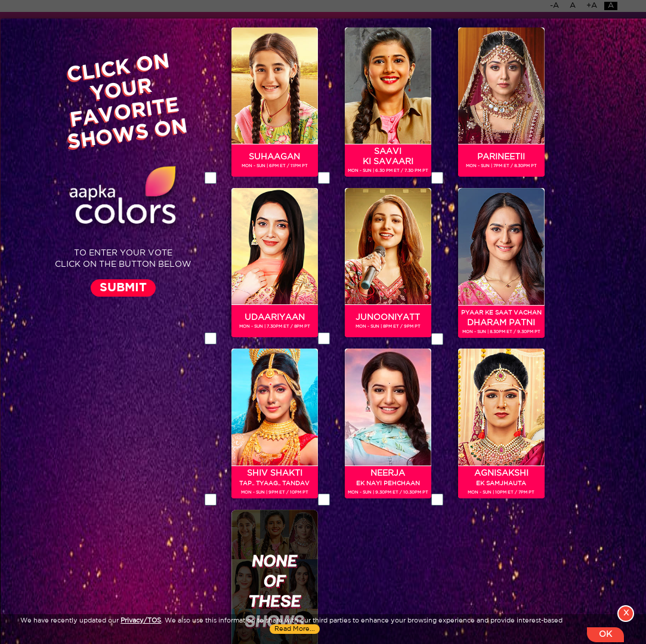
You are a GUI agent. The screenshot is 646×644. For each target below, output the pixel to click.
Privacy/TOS (141, 621)
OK (605, 634)
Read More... (295, 629)
